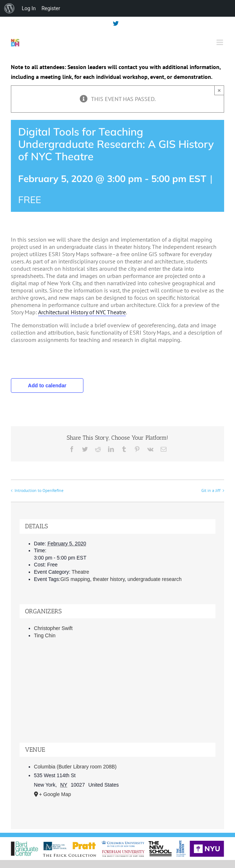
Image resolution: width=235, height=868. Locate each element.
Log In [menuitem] (29, 8)
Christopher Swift (53, 628)
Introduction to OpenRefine (39, 490)
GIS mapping (75, 579)
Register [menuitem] (51, 8)
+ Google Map (55, 794)
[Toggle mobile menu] (220, 42)
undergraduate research (154, 579)
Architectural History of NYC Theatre (82, 312)
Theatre (81, 572)
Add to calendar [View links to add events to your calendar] (47, 385)
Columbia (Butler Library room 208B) (75, 767)
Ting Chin (45, 635)
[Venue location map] (118, 697)
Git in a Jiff (211, 490)
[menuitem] (9, 8)
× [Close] (219, 90)
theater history (109, 579)
